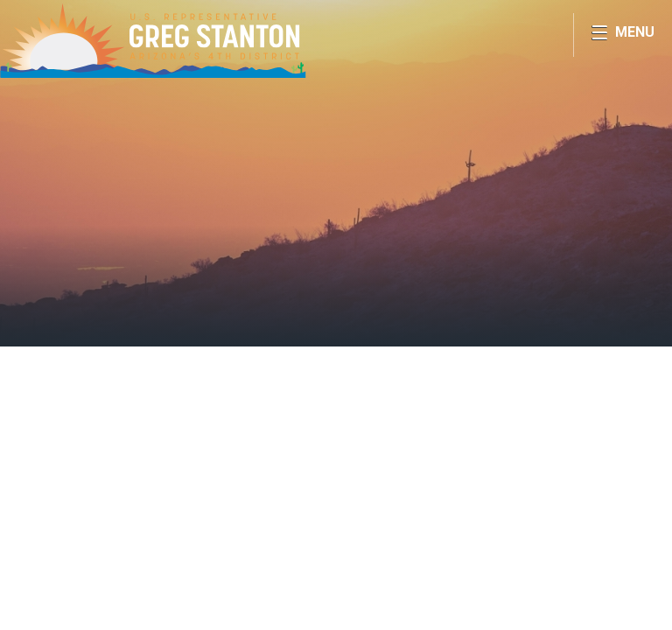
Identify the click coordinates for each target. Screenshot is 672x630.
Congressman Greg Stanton (153, 40)
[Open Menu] (623, 35)
